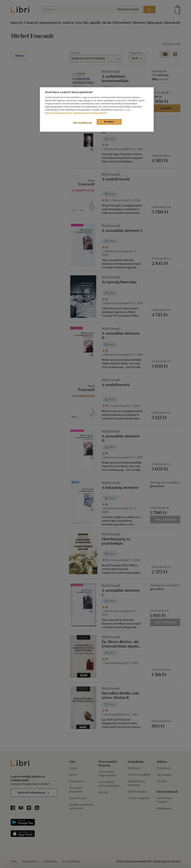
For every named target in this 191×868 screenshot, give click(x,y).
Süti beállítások (82, 123)
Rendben (109, 122)
